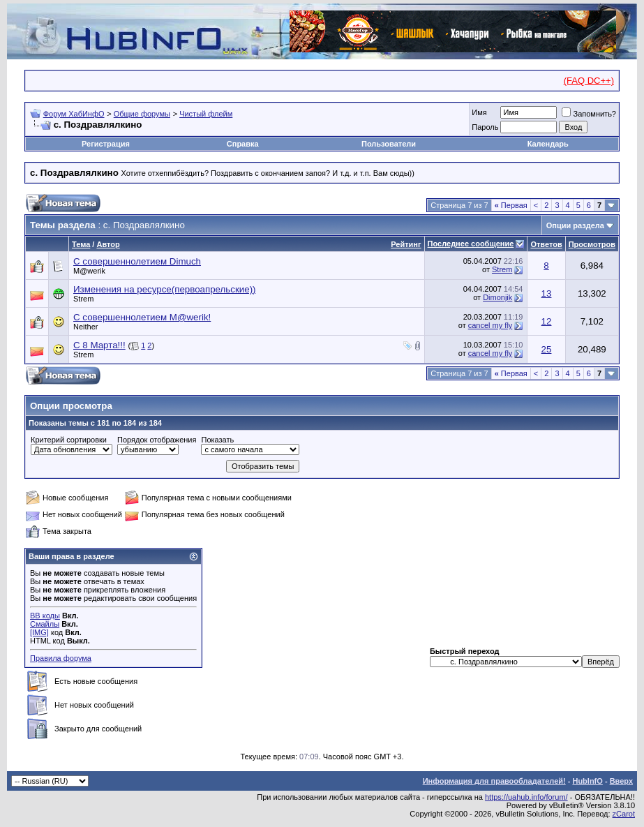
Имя (479, 112)
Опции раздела (575, 225)
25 (547, 349)
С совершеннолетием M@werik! (142, 317)
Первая (511, 205)
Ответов (546, 244)
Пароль (485, 127)
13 (547, 293)
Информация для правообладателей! (494, 781)
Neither (85, 327)
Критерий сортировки (69, 440)
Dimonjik (497, 297)
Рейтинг (406, 244)
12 (547, 321)
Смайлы (45, 624)
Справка (243, 144)
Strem (502, 269)
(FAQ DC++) (589, 81)
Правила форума (61, 658)
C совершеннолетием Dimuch (137, 261)
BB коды (45, 616)
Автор (108, 244)
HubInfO (587, 781)
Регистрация (106, 144)
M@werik (89, 271)
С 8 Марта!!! (99, 345)
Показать (217, 440)
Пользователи (389, 144)
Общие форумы (142, 114)
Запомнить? (589, 114)
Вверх (621, 781)
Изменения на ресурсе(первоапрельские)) (165, 289)
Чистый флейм (206, 114)
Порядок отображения (157, 440)
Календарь (548, 144)
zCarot (624, 814)
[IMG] (39, 632)
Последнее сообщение (471, 244)
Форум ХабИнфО (74, 114)
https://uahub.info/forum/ (526, 797)
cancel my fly (491, 325)
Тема (81, 244)
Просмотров (592, 244)
